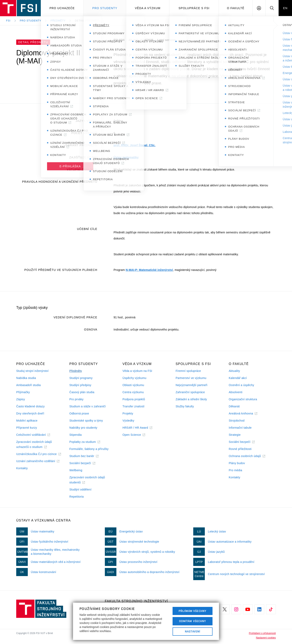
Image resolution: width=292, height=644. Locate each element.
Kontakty (22, 468)
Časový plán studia (82, 392)
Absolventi (236, 392)
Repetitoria (77, 497)
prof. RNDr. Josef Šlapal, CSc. (135, 145)
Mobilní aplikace (27, 421)
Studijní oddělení (80, 489)
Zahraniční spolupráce (190, 392)
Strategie (235, 435)
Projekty (128, 413)
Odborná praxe (79, 413)
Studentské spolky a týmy (86, 421)
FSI (8, 21)
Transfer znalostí (134, 406)
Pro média (235, 470)
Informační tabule (240, 428)
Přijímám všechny (193, 611)
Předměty (58, 21)
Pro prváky (76, 399)
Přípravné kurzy (27, 428)
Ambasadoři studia (28, 385)
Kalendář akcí (238, 378)
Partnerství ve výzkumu (191, 378)
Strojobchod (237, 421)
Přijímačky (23, 392)
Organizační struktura (243, 399)
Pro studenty (105, 8)
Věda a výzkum (148, 8)
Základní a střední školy (191, 399)
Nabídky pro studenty (83, 428)
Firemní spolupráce (188, 371)
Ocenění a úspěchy (241, 385)
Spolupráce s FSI (194, 8)
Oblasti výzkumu (133, 385)
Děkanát (234, 406)
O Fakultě (236, 8)
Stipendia (76, 435)
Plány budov (237, 463)
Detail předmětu (88, 21)
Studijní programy (81, 378)
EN (285, 8)
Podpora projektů (134, 399)
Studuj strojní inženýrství (32, 371)
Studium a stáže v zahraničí (88, 406)
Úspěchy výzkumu (134, 378)
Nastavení (193, 631)
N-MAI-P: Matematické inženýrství (149, 270)
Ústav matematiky (126, 157)
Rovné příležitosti (240, 449)
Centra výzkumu (133, 392)
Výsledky (128, 421)
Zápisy (21, 399)
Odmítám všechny (193, 621)
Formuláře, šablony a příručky (89, 449)
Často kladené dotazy (30, 406)
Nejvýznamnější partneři (192, 385)
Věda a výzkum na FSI (137, 371)
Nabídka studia (26, 378)
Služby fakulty (185, 406)
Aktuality (234, 371)
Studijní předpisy (80, 385)
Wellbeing (76, 470)
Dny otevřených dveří (30, 413)
